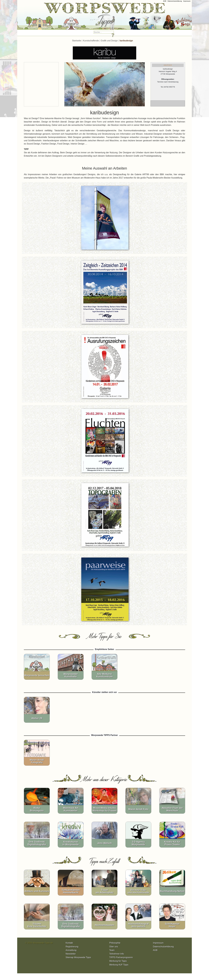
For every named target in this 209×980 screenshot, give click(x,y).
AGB (165, 1)
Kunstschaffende (91, 41)
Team (112, 950)
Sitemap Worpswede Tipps (78, 957)
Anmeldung (71, 950)
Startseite (77, 41)
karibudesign (126, 41)
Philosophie (115, 943)
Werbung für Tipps (118, 961)
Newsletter (71, 954)
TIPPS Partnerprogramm (121, 957)
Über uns (114, 947)
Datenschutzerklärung (175, 1)
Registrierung (72, 947)
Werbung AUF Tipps (119, 965)
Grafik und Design (109, 41)
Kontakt (69, 943)
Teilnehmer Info (117, 954)
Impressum (187, 1)
